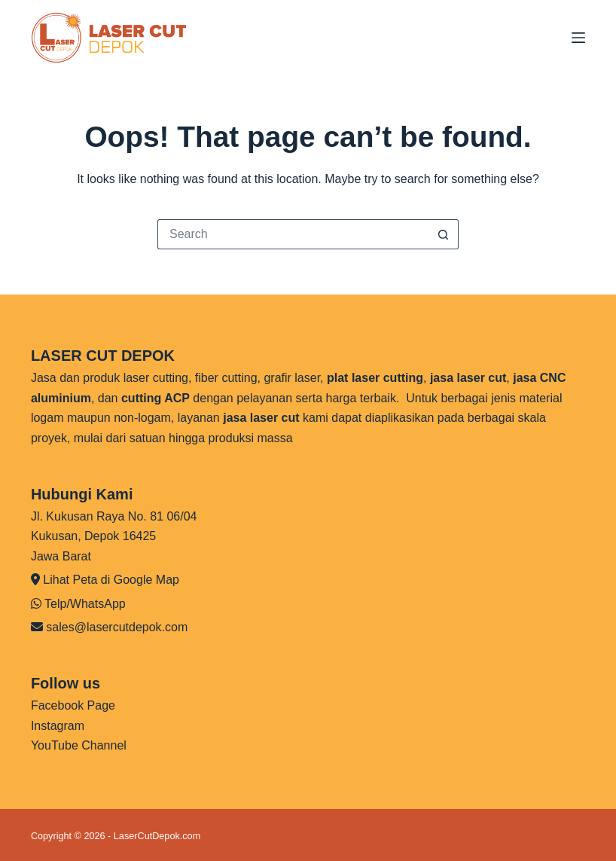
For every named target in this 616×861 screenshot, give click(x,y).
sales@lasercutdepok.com (117, 627)
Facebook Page (73, 705)
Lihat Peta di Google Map (111, 580)
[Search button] (444, 234)
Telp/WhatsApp (85, 604)
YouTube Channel (79, 745)
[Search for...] (293, 234)
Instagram (58, 726)
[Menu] (578, 38)
